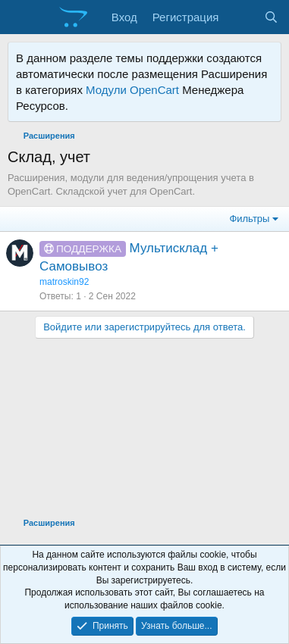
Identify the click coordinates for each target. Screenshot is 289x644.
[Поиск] (271, 17)
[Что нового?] (241, 17)
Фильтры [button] (249, 219)
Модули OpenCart (132, 90)
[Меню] (21, 17)
